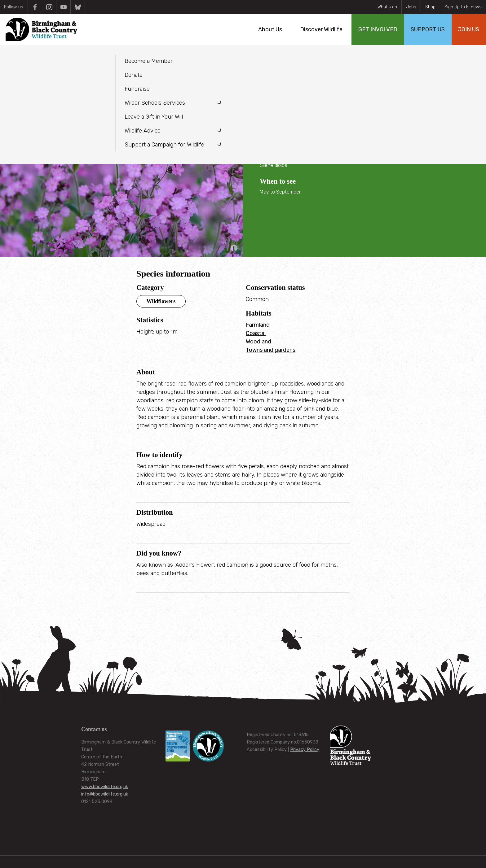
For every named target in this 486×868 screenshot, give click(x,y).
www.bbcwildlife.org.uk (105, 787)
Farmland (258, 325)
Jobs (411, 7)
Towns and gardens (271, 350)
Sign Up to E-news (463, 7)
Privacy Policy (305, 750)
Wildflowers (161, 301)
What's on (387, 7)
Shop (430, 7)
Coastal (256, 333)
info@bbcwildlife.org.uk (105, 794)
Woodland (258, 342)
